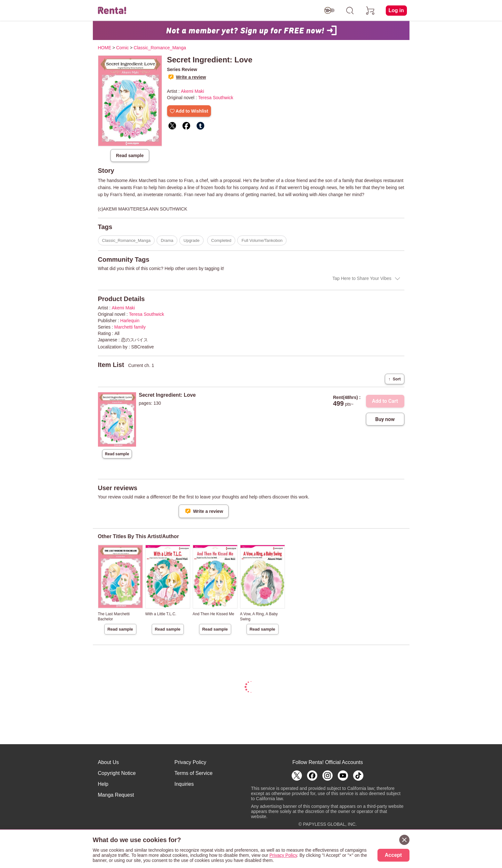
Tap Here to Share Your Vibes (362, 278)
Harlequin (130, 321)
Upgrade (191, 240)
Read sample (130, 155)
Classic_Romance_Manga (126, 240)
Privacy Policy (190, 762)
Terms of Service (194, 773)
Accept (393, 855)
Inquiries (184, 784)
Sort (394, 379)
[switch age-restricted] (329, 11)
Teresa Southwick (216, 98)
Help (103, 784)
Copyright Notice (117, 773)
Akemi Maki (192, 91)
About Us (109, 762)
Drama (167, 240)
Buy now (385, 419)
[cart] (370, 11)
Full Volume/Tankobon (262, 240)
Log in (396, 10)
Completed (221, 240)
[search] (350, 11)
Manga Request (116, 795)
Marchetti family (130, 327)
